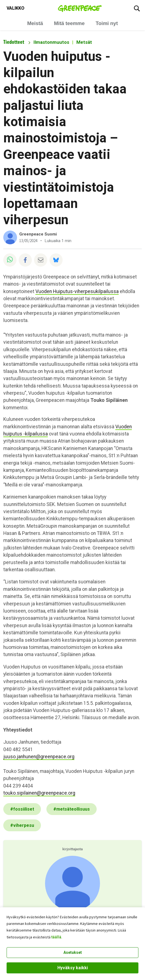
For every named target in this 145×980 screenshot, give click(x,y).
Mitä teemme (69, 23)
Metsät (84, 42)
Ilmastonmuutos (51, 42)
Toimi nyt (107, 23)
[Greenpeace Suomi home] (80, 8)
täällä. (57, 937)
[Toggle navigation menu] (16, 8)
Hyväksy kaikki (73, 968)
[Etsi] (137, 8)
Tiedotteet (14, 42)
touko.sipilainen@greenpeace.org (39, 793)
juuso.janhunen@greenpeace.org (39, 757)
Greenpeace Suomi (38, 234)
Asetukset (73, 952)
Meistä (35, 23)
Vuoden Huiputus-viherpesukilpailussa (77, 291)
